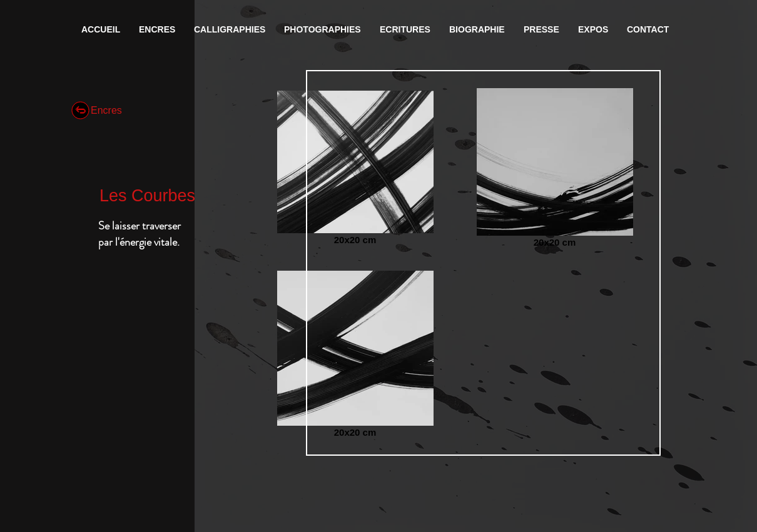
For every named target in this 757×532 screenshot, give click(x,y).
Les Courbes (147, 196)
